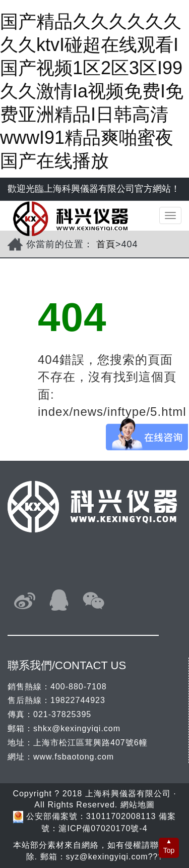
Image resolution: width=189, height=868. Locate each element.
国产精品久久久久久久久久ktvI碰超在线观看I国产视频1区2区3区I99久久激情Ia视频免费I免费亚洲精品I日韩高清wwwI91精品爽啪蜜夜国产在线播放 (92, 91)
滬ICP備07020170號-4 (103, 828)
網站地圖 (138, 805)
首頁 (106, 244)
